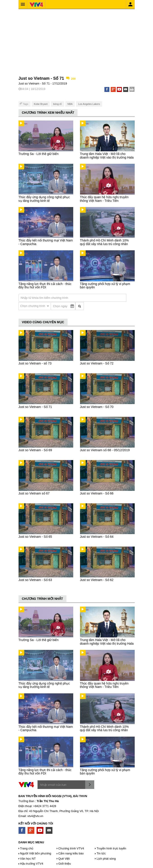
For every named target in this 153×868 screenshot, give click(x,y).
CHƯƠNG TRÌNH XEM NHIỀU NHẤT (48, 113)
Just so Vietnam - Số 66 (97, 493)
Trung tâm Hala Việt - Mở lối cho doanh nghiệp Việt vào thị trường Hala (107, 156)
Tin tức (101, 853)
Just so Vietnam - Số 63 (35, 580)
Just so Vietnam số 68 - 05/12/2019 (105, 450)
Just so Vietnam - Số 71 (35, 407)
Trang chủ (27, 848)
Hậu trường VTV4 (32, 864)
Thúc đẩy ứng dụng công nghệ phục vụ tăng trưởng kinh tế (44, 199)
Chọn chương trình (33, 306)
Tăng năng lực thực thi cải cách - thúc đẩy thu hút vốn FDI (45, 286)
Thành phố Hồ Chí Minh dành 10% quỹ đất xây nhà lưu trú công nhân (104, 242)
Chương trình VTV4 (71, 848)
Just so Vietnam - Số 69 (35, 450)
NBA (70, 104)
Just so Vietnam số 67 (34, 493)
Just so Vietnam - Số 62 (97, 580)
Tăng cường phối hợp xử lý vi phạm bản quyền (105, 286)
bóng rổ (57, 104)
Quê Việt (64, 859)
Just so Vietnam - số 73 (35, 363)
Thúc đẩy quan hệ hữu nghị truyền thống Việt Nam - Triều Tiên (104, 199)
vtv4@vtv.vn (35, 816)
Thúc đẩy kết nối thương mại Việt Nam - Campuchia (46, 242)
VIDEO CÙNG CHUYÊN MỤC (43, 322)
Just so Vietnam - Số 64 (97, 537)
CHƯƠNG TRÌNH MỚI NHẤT (42, 599)
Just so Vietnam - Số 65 (35, 537)
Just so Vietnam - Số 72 (97, 363)
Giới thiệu (65, 864)
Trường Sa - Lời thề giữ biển (39, 154)
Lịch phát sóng (106, 859)
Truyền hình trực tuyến (111, 848)
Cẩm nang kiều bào (71, 853)
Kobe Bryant (41, 104)
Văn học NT (28, 859)
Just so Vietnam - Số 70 (97, 407)
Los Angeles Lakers (89, 104)
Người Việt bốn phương (36, 853)
